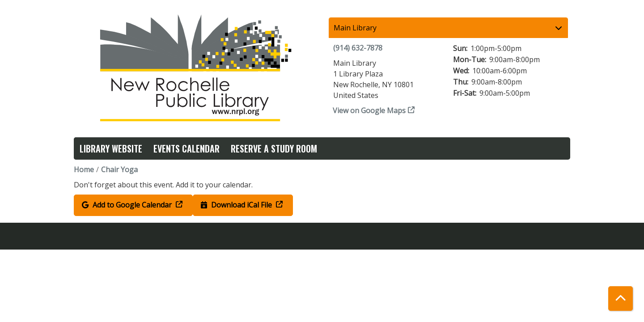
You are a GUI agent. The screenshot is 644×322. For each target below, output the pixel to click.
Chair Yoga (119, 169)
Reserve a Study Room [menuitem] (274, 148)
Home (84, 169)
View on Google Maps (369, 110)
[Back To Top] (621, 299)
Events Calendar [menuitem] (186, 148)
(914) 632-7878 (358, 48)
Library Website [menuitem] (111, 148)
